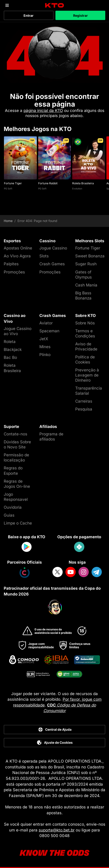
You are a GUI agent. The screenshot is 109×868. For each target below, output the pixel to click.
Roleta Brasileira (83, 183)
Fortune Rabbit (48, 183)
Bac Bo (10, 357)
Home (8, 221)
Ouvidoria (13, 507)
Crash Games (52, 264)
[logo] (55, 5)
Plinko (45, 355)
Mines (45, 347)
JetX (44, 339)
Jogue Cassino (53, 248)
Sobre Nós (85, 323)
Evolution (77, 188)
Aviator (46, 323)
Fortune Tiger (13, 183)
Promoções (14, 272)
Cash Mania (86, 285)
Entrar (29, 15)
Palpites (11, 264)
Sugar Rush (86, 264)
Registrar (80, 15)
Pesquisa (84, 409)
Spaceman (49, 331)
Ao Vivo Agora (17, 256)
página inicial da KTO (43, 111)
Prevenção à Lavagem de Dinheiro (87, 375)
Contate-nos (15, 434)
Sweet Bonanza (90, 256)
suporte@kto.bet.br (57, 830)
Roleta (10, 342)
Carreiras (84, 401)
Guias (9, 515)
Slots (44, 256)
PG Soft (8, 188)
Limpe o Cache (18, 523)
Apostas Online (18, 248)
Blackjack (13, 350)
